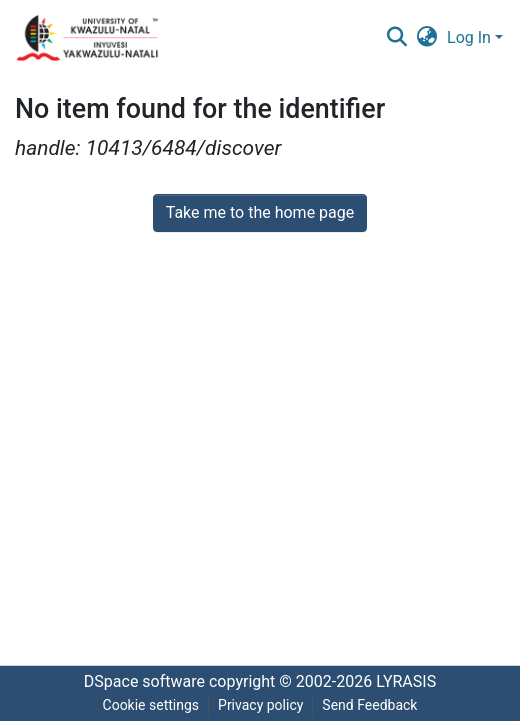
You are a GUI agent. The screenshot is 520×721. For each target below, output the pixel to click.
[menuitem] (427, 38)
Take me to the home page (260, 212)
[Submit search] (396, 38)
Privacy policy (260, 705)
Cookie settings (151, 705)
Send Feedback (369, 705)
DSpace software (144, 681)
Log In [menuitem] (469, 37)
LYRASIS (406, 681)
